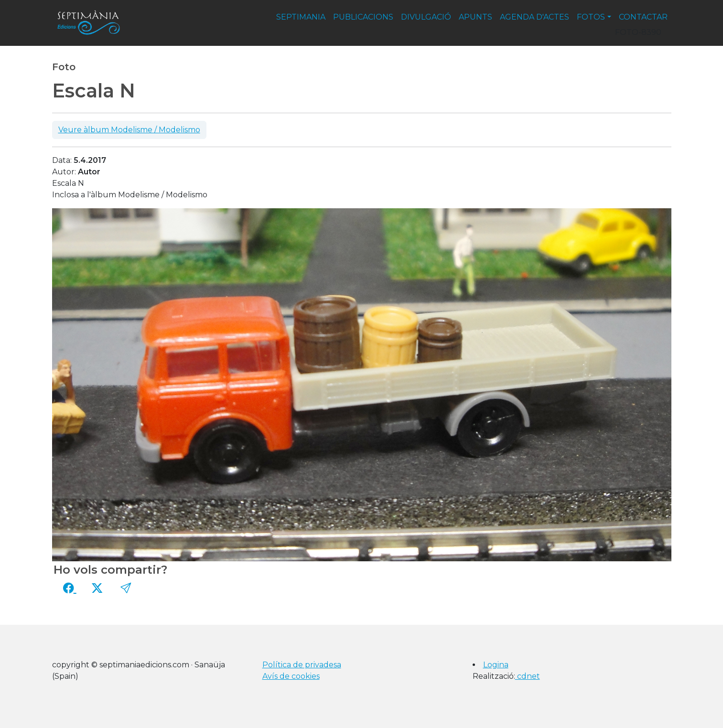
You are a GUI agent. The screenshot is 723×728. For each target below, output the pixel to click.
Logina (496, 665)
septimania (301, 17)
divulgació (426, 17)
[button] (126, 588)
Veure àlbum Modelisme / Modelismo (129, 130)
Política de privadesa (302, 665)
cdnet (528, 676)
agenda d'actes (534, 17)
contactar (643, 17)
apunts (475, 17)
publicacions (363, 17)
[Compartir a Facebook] (70, 588)
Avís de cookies (291, 676)
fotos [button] (591, 17)
